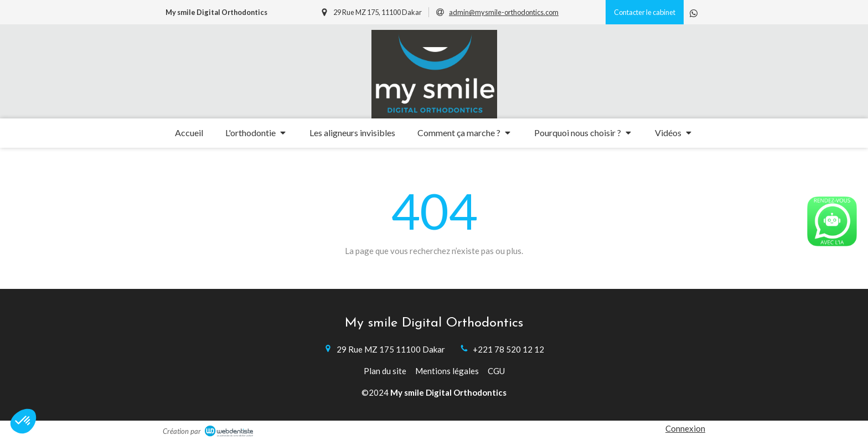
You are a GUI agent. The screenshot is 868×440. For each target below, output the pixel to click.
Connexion (685, 428)
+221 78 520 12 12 (508, 349)
